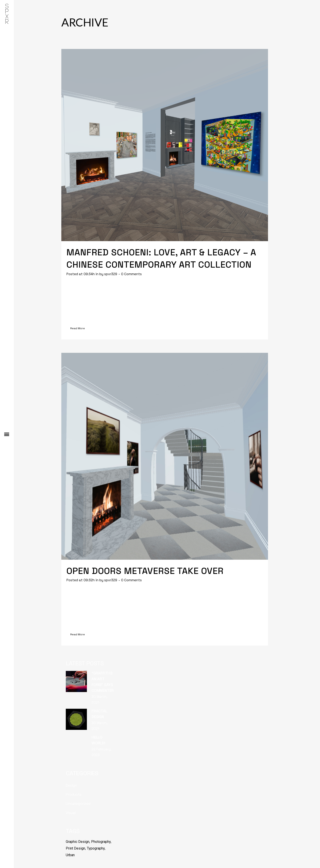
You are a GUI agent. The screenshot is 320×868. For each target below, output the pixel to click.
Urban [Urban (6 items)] (70, 855)
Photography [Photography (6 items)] (101, 842)
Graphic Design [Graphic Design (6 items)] (78, 842)
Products (74, 794)
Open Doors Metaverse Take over (145, 571)
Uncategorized (78, 804)
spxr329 (111, 274)
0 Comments (131, 274)
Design (71, 785)
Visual (71, 813)
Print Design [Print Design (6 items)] (75, 848)
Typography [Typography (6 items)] (96, 848)
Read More (78, 328)
